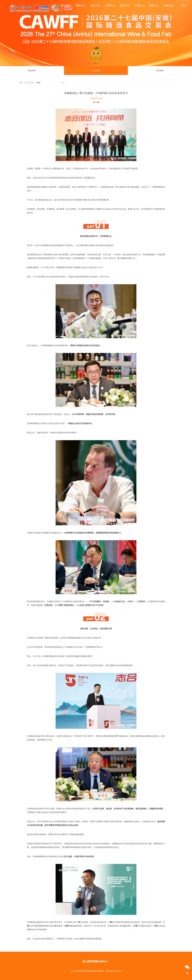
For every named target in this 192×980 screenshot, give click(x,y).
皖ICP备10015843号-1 (114, 971)
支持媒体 (160, 70)
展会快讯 (32, 70)
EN (184, 5)
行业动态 (96, 70)
